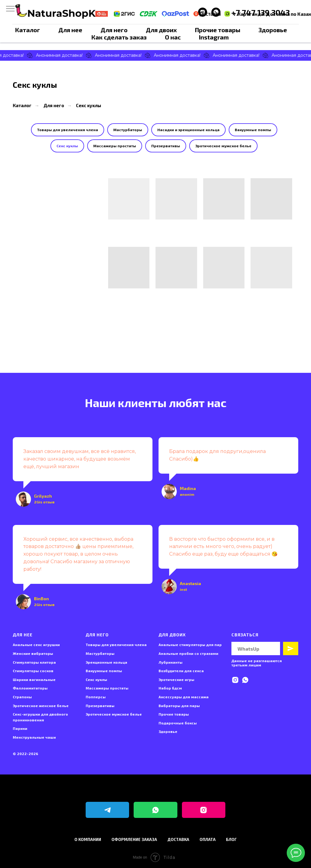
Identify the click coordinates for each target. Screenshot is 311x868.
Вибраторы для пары (179, 706)
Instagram (214, 37)
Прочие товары (218, 30)
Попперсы (96, 697)
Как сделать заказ (119, 37)
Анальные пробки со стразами (188, 653)
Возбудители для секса (181, 671)
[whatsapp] (245, 680)
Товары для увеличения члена (68, 130)
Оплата (208, 839)
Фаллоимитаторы (30, 688)
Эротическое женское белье (41, 706)
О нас (173, 37)
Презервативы (166, 146)
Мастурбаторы (128, 130)
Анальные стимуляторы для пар (190, 645)
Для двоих (161, 30)
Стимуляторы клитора (34, 662)
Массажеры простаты (115, 146)
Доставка (178, 839)
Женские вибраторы (33, 653)
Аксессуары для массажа (184, 697)
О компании (88, 839)
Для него (114, 30)
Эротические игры (176, 679)
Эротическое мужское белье (223, 146)
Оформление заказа (134, 839)
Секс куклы (89, 105)
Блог (231, 839)
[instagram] (235, 680)
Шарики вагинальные (34, 679)
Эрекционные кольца (106, 662)
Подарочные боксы (178, 723)
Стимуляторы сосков (33, 671)
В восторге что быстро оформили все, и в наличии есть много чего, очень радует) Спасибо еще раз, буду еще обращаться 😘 (223, 547)
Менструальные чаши (34, 737)
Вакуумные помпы (253, 130)
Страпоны (22, 697)
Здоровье (273, 30)
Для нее (70, 30)
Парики (20, 728)
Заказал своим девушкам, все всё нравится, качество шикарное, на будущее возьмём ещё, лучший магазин (80, 459)
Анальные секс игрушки (36, 645)
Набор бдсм (170, 688)
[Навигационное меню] (10, 9)
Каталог (28, 30)
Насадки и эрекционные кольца (188, 130)
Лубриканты (171, 662)
